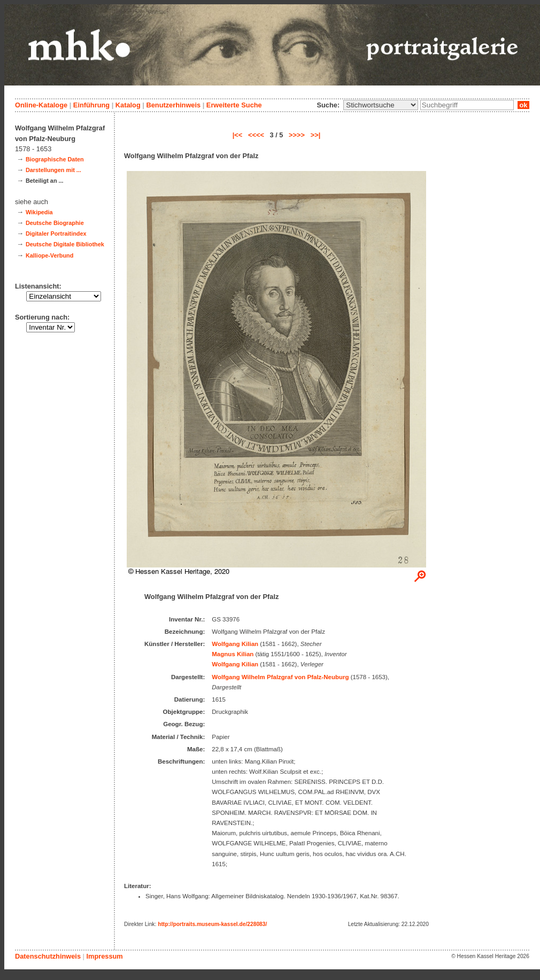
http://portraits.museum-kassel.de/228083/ (212, 924)
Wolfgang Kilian (235, 644)
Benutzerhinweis (173, 105)
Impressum (104, 956)
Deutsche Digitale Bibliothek (65, 244)
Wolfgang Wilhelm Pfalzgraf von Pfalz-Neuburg (280, 677)
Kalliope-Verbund (49, 255)
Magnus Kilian (233, 654)
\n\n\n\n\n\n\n (381, 105)
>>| (316, 135)
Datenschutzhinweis (48, 956)
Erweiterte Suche (234, 105)
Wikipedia (39, 212)
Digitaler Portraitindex (56, 234)
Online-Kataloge (41, 105)
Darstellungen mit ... (53, 170)
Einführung (91, 105)
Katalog (128, 105)
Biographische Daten (55, 159)
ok (523, 105)
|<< (238, 135)
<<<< (256, 135)
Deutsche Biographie (55, 223)
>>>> (297, 135)
